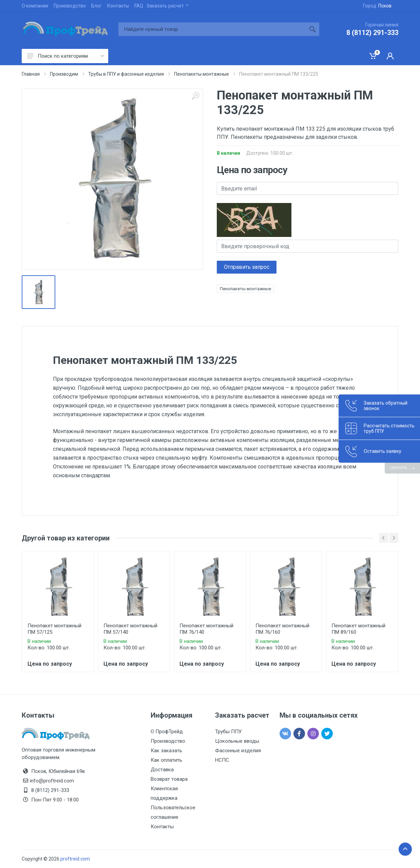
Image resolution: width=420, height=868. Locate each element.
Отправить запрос (247, 267)
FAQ (139, 6)
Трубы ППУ (228, 732)
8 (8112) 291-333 (372, 33)
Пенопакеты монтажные (245, 289)
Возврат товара (169, 779)
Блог (97, 6)
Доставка (162, 770)
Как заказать (166, 751)
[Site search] (212, 29)
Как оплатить (166, 760)
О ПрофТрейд (167, 732)
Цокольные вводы (237, 741)
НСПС (222, 760)
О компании (35, 6)
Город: (377, 6)
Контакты (118, 6)
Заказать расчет (167, 6)
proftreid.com (75, 859)
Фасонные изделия (238, 751)
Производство (70, 6)
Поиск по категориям (65, 56)
